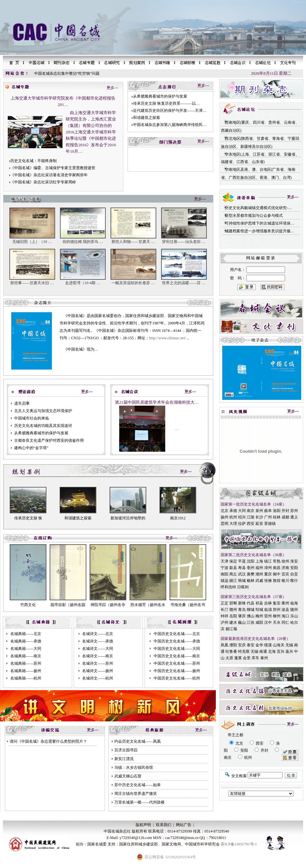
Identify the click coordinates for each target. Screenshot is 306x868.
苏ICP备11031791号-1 (239, 844)
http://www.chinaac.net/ (168, 338)
